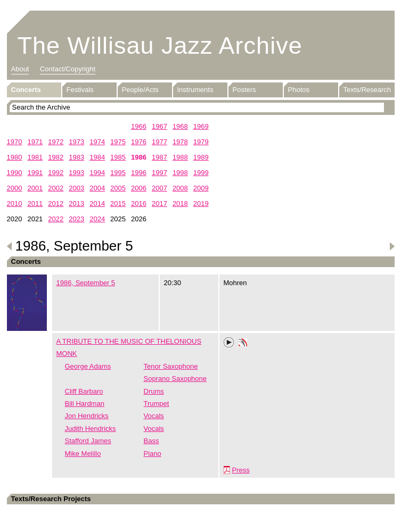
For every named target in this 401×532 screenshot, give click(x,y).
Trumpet (157, 404)
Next (392, 246)
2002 (56, 188)
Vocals (154, 416)
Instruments (195, 90)
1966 (139, 126)
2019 (201, 203)
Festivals (80, 90)
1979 (201, 142)
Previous (10, 246)
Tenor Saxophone (171, 366)
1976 (139, 142)
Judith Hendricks (91, 429)
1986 (139, 157)
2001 (35, 188)
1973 (76, 142)
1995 (118, 173)
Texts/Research (367, 90)
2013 (76, 203)
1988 (180, 157)
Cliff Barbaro (84, 391)
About (20, 69)
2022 (56, 219)
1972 (56, 142)
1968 (180, 126)
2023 (76, 219)
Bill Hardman (85, 404)
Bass (152, 441)
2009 (201, 188)
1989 (201, 157)
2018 (180, 203)
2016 (139, 203)
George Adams (88, 366)
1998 (180, 173)
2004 (97, 188)
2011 (35, 203)
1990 (15, 173)
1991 (35, 173)
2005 (118, 188)
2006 (139, 188)
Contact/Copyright (68, 69)
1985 (118, 157)
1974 (97, 142)
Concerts (26, 90)
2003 (76, 188)
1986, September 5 (86, 283)
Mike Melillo (83, 454)
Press (241, 470)
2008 (180, 188)
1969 (201, 126)
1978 (180, 142)
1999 (201, 173)
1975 (118, 142)
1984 (97, 157)
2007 (159, 188)
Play (229, 343)
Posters (244, 90)
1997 (159, 173)
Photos (299, 90)
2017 (159, 203)
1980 (15, 157)
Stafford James (88, 441)
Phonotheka (243, 344)
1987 (159, 157)
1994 (97, 173)
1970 (15, 142)
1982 (56, 157)
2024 (97, 219)
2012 (56, 203)
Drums (154, 391)
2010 (15, 203)
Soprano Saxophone (175, 379)
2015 (118, 203)
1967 (159, 126)
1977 (159, 142)
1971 (35, 142)
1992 (56, 173)
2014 (97, 203)
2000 (15, 188)
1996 (139, 173)
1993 (76, 173)
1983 (76, 157)
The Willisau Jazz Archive (160, 45)
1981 (35, 157)
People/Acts (140, 90)
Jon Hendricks (87, 416)
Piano (153, 454)
